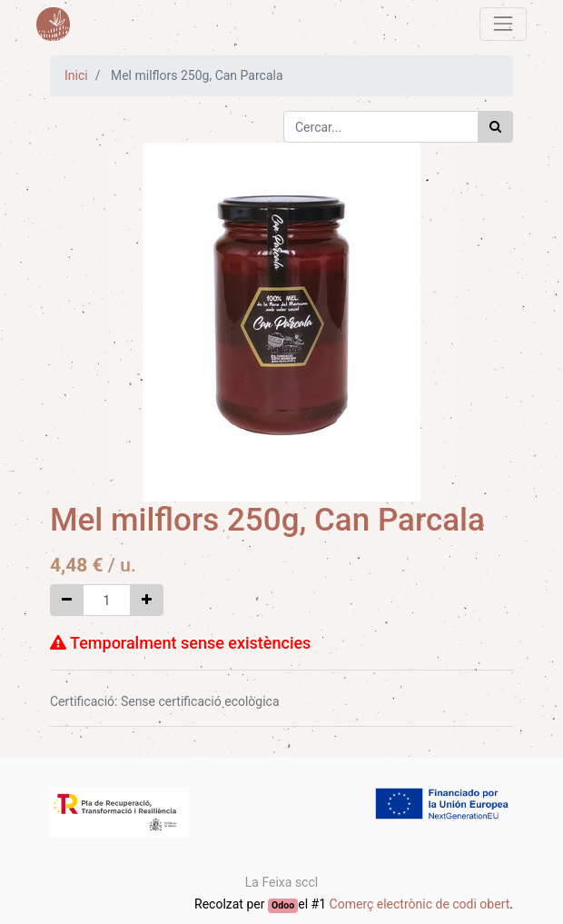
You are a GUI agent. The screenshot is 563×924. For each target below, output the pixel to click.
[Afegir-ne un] (147, 600)
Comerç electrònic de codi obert (420, 904)
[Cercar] (495, 127)
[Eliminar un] (67, 600)
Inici (76, 75)
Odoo (283, 905)
